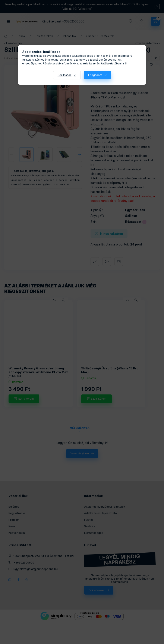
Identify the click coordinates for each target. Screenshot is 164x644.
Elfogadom (95, 75)
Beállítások (65, 75)
